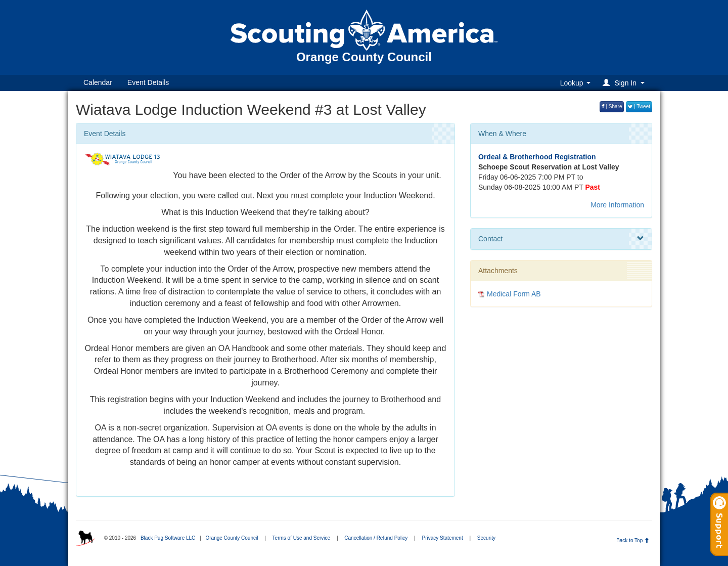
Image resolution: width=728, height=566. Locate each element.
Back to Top (633, 540)
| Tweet (639, 106)
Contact (561, 239)
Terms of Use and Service (302, 538)
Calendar (98, 82)
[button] (625, 83)
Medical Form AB (514, 294)
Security (486, 538)
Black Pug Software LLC (168, 538)
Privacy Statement (443, 538)
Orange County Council (232, 538)
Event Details (148, 82)
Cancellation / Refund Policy (376, 538)
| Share (612, 106)
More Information (617, 205)
